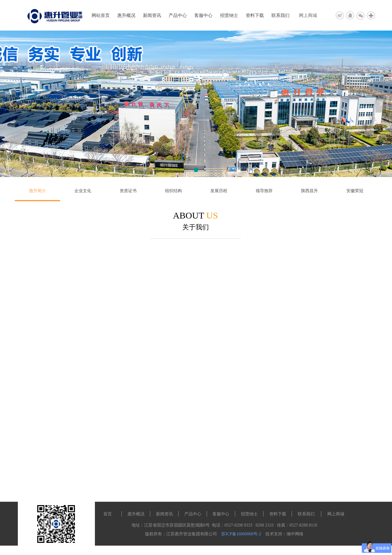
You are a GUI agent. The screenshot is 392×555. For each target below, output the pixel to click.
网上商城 (308, 15)
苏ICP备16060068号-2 (241, 534)
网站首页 (101, 15)
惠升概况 (126, 15)
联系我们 (280, 15)
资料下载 (255, 15)
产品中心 (178, 15)
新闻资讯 (152, 15)
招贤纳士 (229, 15)
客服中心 (203, 15)
